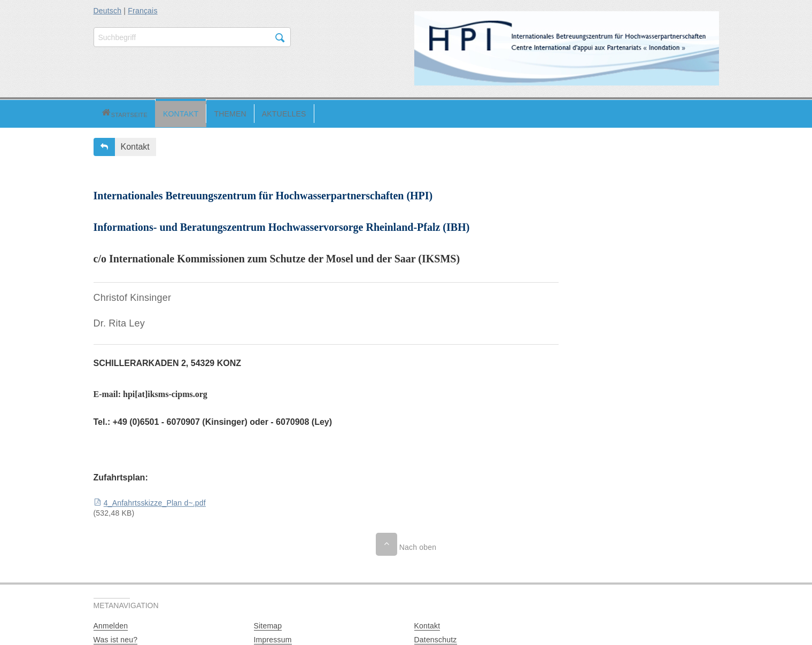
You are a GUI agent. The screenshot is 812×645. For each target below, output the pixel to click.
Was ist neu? (116, 638)
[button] (107, 112)
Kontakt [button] (135, 145)
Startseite (107, 112)
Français (142, 11)
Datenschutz (436, 638)
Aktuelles (249, 112)
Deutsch (108, 11)
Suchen (280, 38)
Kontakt (145, 112)
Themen (195, 112)
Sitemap (268, 624)
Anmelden (111, 624)
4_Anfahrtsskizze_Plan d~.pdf (155, 502)
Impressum (273, 638)
